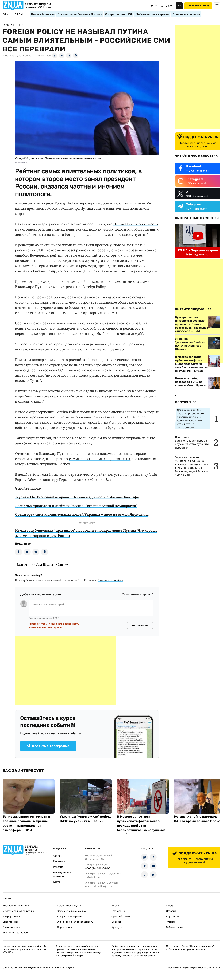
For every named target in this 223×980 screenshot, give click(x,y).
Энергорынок (11, 922)
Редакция (59, 861)
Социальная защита (69, 906)
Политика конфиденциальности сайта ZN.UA (194, 968)
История (171, 911)
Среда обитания (121, 916)
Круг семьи (173, 916)
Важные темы (14, 14)
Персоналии (65, 927)
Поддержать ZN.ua (198, 6)
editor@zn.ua (105, 886)
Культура (117, 927)
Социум (171, 906)
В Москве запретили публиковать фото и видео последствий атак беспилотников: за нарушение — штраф (191, 364)
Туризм (170, 922)
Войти (170, 6)
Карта (57, 882)
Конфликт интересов (70, 916)
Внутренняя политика (16, 906)
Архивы (58, 856)
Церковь (116, 922)
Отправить (140, 626)
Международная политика (18, 911)
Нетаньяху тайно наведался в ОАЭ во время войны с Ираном (191, 382)
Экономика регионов (15, 933)
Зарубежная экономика (71, 911)
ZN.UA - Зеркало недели (198, 250)
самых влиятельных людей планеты (99, 459)
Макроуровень (11, 916)
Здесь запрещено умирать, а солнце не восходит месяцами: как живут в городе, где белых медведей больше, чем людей (192, 466)
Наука (115, 906)
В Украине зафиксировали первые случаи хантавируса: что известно (192, 442)
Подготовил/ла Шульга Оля (39, 564)
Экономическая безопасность (75, 922)
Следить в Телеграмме (48, 746)
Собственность (175, 927)
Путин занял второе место (136, 224)
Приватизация (11, 927)
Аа (179, 6)
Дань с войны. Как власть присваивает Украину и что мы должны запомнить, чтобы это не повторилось (191, 419)
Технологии (119, 911)
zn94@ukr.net (93, 877)
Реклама (58, 867)
